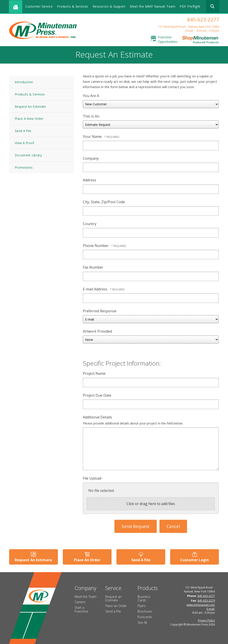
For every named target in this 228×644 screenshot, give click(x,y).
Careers (80, 602)
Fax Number (93, 267)
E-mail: (189, 31)
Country (90, 224)
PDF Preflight (190, 6)
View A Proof (24, 143)
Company (91, 158)
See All (142, 622)
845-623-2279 (206, 600)
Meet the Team (85, 596)
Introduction (24, 82)
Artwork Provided (97, 331)
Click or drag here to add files (151, 504)
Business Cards (144, 598)
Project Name (94, 373)
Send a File (113, 611)
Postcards (145, 617)
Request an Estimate (113, 598)
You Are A (91, 96)
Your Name (93, 137)
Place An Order (87, 560)
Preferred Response (100, 311)
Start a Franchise (81, 609)
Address (90, 180)
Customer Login (194, 560)
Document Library (28, 155)
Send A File (23, 131)
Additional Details (97, 417)
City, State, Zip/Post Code (104, 202)
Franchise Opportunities (168, 39)
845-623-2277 (203, 19)
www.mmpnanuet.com (201, 605)
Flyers (142, 606)
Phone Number (96, 246)
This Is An (91, 116)
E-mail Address (96, 289)
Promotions (24, 167)
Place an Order (116, 606)
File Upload (92, 478)
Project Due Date (97, 395)
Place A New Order (29, 119)
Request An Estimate (30, 107)
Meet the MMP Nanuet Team (153, 6)
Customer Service (39, 6)
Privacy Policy (206, 620)
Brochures (145, 611)
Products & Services (73, 6)
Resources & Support (109, 6)
